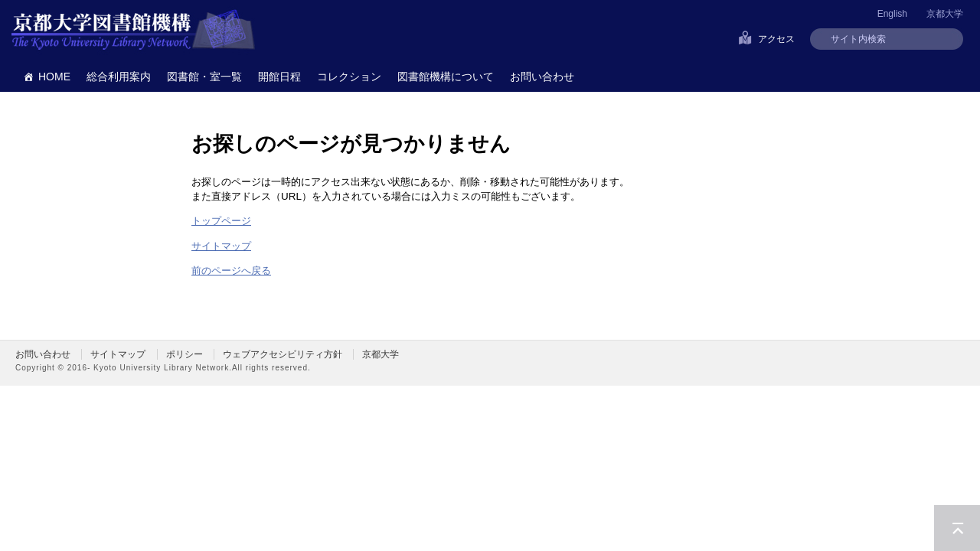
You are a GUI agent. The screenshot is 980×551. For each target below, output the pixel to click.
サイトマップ (221, 246)
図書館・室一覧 (204, 77)
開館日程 (279, 77)
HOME (54, 77)
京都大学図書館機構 (133, 31)
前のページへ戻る (231, 271)
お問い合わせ (542, 77)
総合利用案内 (119, 77)
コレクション (349, 77)
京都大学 (945, 14)
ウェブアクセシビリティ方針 (283, 354)
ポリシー (185, 354)
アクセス (776, 39)
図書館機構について (446, 77)
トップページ (221, 221)
